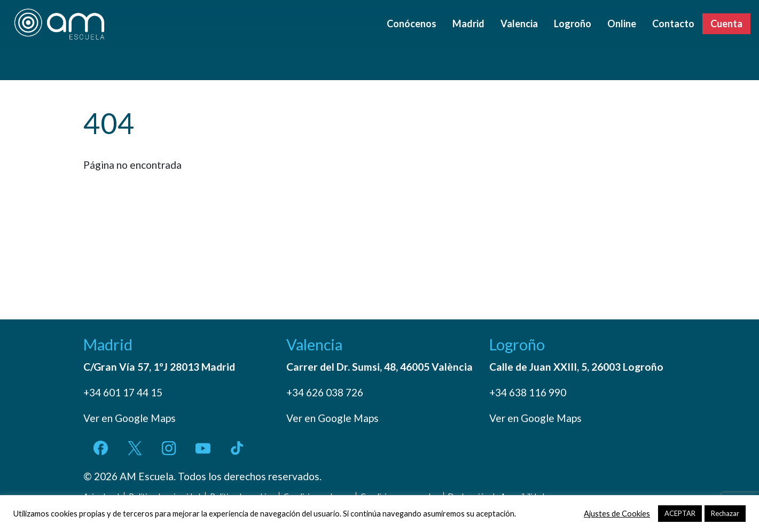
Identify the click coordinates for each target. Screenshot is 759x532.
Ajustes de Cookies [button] (617, 514)
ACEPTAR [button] (680, 513)
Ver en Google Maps (130, 418)
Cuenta (726, 24)
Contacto (673, 24)
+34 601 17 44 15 (123, 392)
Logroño (573, 24)
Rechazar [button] (725, 513)
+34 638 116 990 (528, 392)
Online (622, 24)
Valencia (519, 24)
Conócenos (412, 24)
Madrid (468, 24)
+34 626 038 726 (325, 392)
